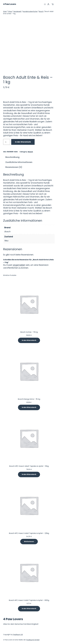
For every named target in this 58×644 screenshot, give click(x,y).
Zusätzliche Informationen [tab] (19, 162)
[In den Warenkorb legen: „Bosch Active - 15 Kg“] (29, 340)
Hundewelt (17, 11)
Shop (10, 11)
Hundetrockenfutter (30, 11)
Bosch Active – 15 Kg (29, 332)
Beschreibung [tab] (12, 157)
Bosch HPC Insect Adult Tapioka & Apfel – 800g (29, 600)
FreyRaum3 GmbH (33, 640)
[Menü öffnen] (45, 4)
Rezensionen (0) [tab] (14, 167)
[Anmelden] (48, 4)
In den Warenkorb (23, 142)
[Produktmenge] (7, 142)
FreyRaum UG (18, 635)
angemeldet (19, 265)
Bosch (41, 11)
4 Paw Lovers (10, 4)
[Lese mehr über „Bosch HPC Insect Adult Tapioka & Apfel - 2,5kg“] (29, 542)
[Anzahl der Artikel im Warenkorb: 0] (53, 4)
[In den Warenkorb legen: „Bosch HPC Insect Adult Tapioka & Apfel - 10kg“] (29, 474)
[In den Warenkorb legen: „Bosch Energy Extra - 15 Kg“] (29, 407)
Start (5, 11)
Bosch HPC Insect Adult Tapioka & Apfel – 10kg (29, 466)
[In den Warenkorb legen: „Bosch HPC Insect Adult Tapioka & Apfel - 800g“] (29, 609)
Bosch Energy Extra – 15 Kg (29, 399)
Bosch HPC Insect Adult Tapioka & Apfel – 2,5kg (29, 533)
